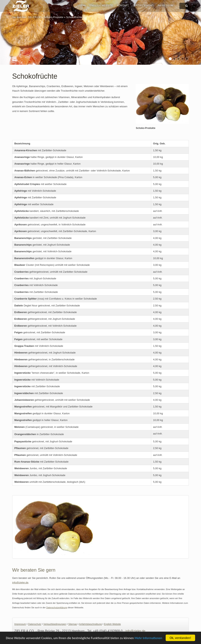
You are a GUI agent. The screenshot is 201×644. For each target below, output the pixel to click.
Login (82, 5)
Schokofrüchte (74, 17)
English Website (101, 5)
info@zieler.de (20, 583)
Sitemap (73, 624)
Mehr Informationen (148, 640)
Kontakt (123, 5)
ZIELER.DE (34, 17)
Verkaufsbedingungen (55, 624)
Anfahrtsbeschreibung (90, 624)
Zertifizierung (143, 5)
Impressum (165, 5)
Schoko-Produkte (53, 17)
